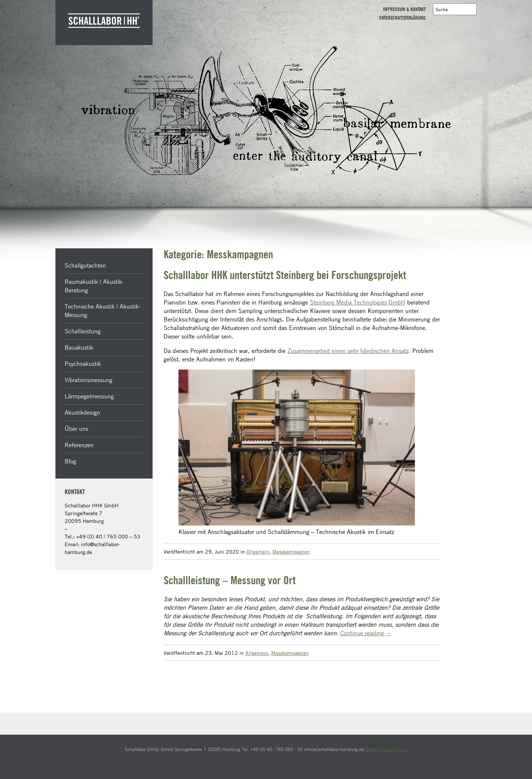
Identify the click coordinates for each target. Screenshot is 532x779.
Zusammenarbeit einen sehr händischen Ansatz (348, 351)
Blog (70, 461)
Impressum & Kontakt (404, 10)
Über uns (76, 429)
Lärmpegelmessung (89, 396)
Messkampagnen (291, 551)
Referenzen (79, 445)
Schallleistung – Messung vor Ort (230, 581)
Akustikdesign (82, 412)
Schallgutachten (85, 265)
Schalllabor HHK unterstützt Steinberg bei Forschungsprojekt (285, 276)
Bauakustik (79, 347)
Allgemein (258, 551)
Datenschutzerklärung (402, 18)
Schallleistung (83, 331)
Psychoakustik (83, 364)
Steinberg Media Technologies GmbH (358, 302)
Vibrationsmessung (88, 380)
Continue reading (366, 633)
